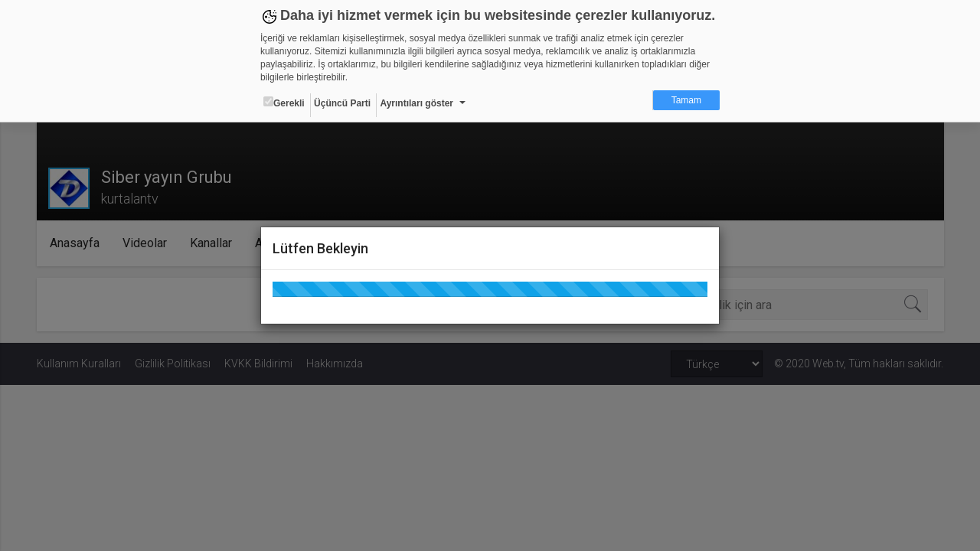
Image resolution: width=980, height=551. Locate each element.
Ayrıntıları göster (416, 103)
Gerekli (284, 103)
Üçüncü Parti (342, 103)
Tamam (686, 100)
